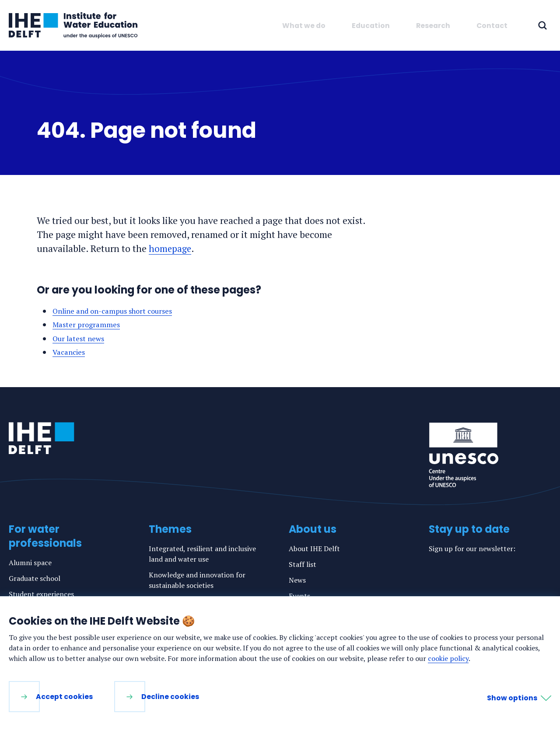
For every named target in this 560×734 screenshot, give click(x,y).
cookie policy (448, 658)
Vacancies (70, 352)
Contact (492, 26)
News (297, 580)
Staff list (303, 564)
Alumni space (30, 563)
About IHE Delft (314, 549)
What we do (304, 26)
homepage (171, 248)
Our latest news (80, 338)
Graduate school (35, 578)
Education (371, 26)
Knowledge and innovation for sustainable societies (197, 580)
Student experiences (41, 594)
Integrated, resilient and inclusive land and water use (202, 554)
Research (433, 26)
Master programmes (88, 324)
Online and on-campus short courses (118, 311)
